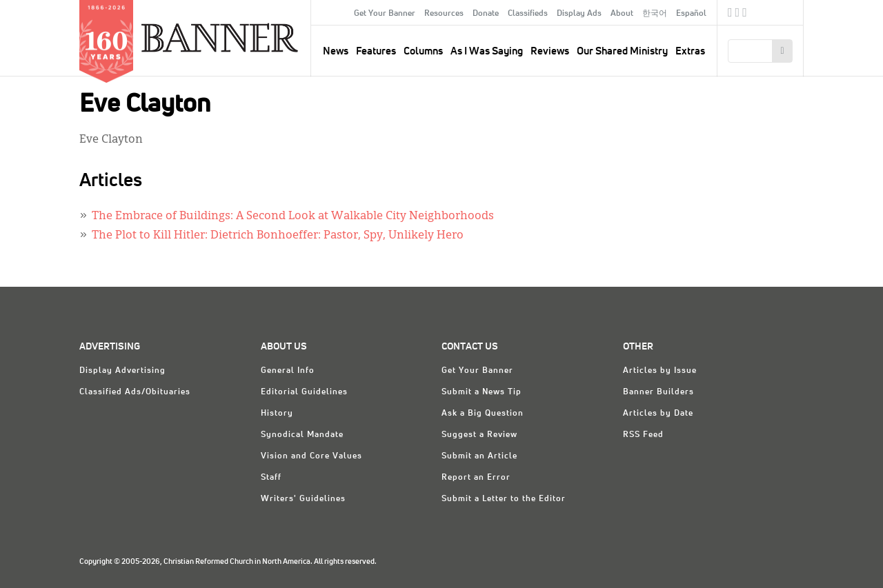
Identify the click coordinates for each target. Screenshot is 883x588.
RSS (745, 14)
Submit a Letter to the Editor (504, 499)
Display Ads (579, 14)
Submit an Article (479, 456)
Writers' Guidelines (303, 499)
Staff (271, 478)
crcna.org (786, 12)
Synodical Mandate (302, 435)
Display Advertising (122, 371)
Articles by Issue (660, 371)
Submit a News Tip (482, 392)
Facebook (730, 14)
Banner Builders (658, 392)
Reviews (550, 51)
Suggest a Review (479, 435)
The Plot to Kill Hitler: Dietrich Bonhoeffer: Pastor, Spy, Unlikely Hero (278, 236)
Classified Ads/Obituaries (135, 392)
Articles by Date (658, 414)
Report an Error (476, 478)
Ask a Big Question (483, 414)
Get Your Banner (385, 14)
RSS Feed (643, 435)
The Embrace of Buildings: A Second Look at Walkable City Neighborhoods (293, 216)
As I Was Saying (487, 51)
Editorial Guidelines (304, 392)
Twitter (738, 14)
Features (376, 51)
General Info (288, 371)
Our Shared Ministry (622, 51)
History (277, 414)
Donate (486, 14)
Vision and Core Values (311, 456)
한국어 (655, 14)
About (622, 14)
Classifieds (528, 14)
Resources (444, 14)
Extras (690, 51)
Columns (423, 51)
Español (691, 14)
